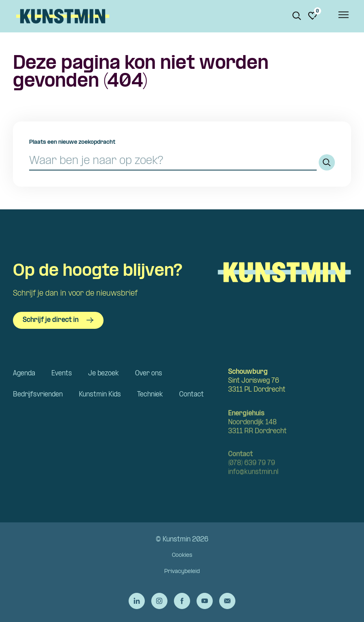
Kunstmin (63, 16)
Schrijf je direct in (58, 320)
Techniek (150, 395)
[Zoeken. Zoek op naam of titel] (297, 16)
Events (62, 374)
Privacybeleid (182, 572)
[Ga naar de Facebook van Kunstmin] (182, 601)
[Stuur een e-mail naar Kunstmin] (227, 601)
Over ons (149, 374)
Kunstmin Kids (100, 395)
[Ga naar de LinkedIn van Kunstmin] (137, 601)
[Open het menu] (343, 16)
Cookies (182, 555)
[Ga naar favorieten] (313, 16)
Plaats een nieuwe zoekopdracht (72, 142)
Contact (192, 395)
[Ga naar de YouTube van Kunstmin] (205, 601)
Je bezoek (104, 374)
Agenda (24, 374)
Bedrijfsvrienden (38, 395)
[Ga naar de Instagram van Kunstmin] (159, 601)
